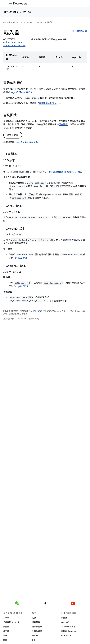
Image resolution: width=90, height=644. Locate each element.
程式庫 (50, 22)
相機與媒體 (37, 631)
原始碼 (6, 631)
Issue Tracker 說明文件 (26, 142)
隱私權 (35, 636)
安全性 (6, 627)
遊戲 (34, 618)
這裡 (69, 240)
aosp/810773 (21, 286)
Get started (11, 12)
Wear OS (65, 622)
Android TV (66, 636)
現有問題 (63, 125)
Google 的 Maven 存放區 (20, 92)
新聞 (5, 636)
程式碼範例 (81, 31)
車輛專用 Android (69, 631)
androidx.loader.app (13, 42)
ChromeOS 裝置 (68, 627)
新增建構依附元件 (48, 103)
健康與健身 (37, 627)
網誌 (5, 640)
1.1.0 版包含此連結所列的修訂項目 (64, 172)
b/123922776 (21, 258)
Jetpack (28, 12)
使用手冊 (70, 31)
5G (34, 640)
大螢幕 (64, 618)
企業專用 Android (11, 622)
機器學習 (36, 622)
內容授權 (38, 311)
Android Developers (11, 22)
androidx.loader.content (14, 46)
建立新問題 (13, 135)
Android (7, 618)
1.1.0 (24, 66)
